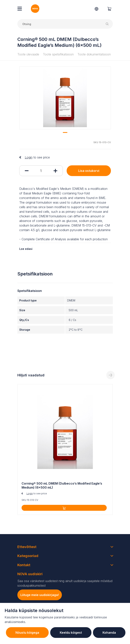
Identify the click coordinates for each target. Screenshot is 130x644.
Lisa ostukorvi (89, 171)
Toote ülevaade (28, 54)
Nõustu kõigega (27, 633)
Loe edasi (26, 249)
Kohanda (109, 633)
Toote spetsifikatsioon (58, 54)
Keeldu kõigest (71, 633)
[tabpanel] (65, 98)
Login (29, 157)
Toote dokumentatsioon (94, 54)
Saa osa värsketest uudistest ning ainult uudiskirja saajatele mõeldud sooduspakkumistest (65, 583)
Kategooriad (28, 556)
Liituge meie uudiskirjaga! (40, 595)
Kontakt (24, 565)
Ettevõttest (27, 547)
